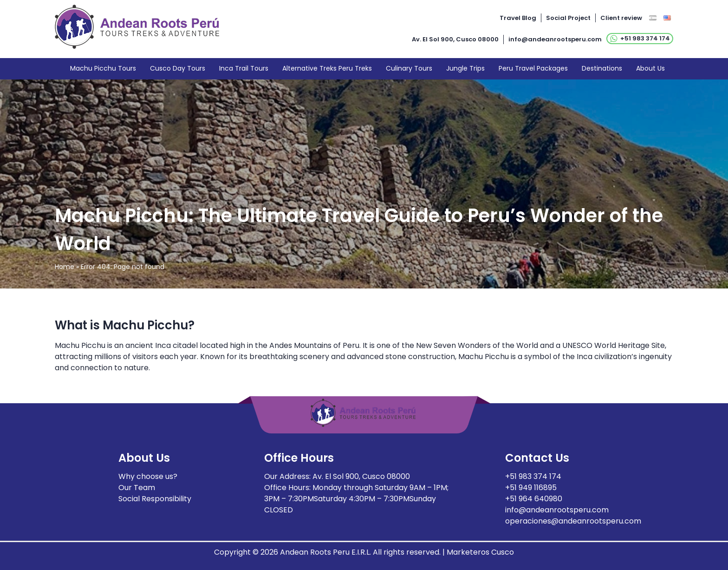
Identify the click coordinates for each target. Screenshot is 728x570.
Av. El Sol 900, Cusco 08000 (455, 39)
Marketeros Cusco (480, 552)
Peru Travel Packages (533, 68)
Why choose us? (148, 476)
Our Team (137, 488)
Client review (621, 18)
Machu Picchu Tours (103, 68)
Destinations (602, 68)
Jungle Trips (465, 68)
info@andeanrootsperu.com (555, 39)
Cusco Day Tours (178, 68)
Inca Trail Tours (244, 68)
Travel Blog (518, 18)
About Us (650, 68)
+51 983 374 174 (640, 38)
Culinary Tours (409, 68)
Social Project (568, 18)
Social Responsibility (155, 499)
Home (65, 267)
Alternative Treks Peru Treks (327, 68)
